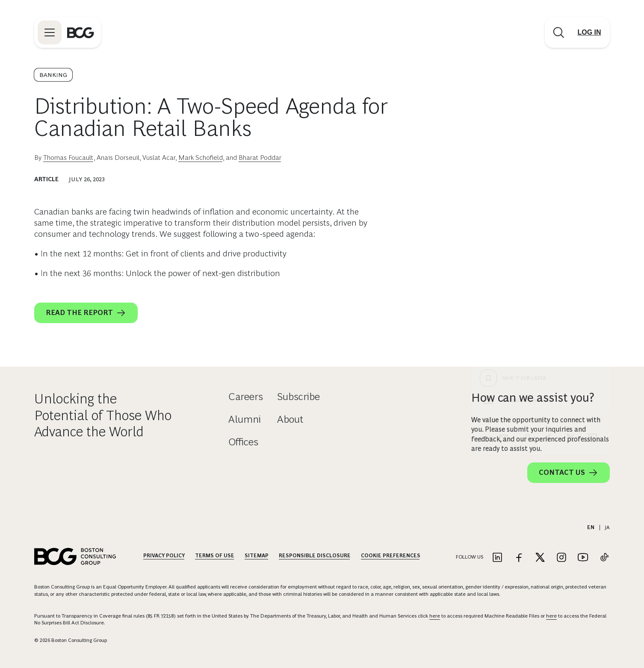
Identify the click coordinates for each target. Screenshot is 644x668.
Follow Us (470, 557)
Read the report (86, 313)
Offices (243, 442)
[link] (526, 283)
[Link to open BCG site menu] (50, 32)
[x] (570, 283)
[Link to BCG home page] (81, 32)
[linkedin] (593, 283)
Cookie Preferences (391, 556)
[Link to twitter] (540, 558)
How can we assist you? (533, 398)
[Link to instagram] (561, 558)
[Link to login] (589, 32)
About (290, 419)
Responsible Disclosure (315, 556)
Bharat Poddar (260, 157)
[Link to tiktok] (604, 558)
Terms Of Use (215, 556)
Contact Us (569, 473)
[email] (504, 283)
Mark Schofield (201, 157)
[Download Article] (541, 245)
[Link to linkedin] (497, 558)
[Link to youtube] (583, 558)
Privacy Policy (164, 556)
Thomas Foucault (68, 157)
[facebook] (548, 283)
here (435, 616)
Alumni (245, 419)
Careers (246, 396)
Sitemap (257, 556)
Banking (53, 75)
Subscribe (298, 396)
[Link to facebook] (519, 558)
